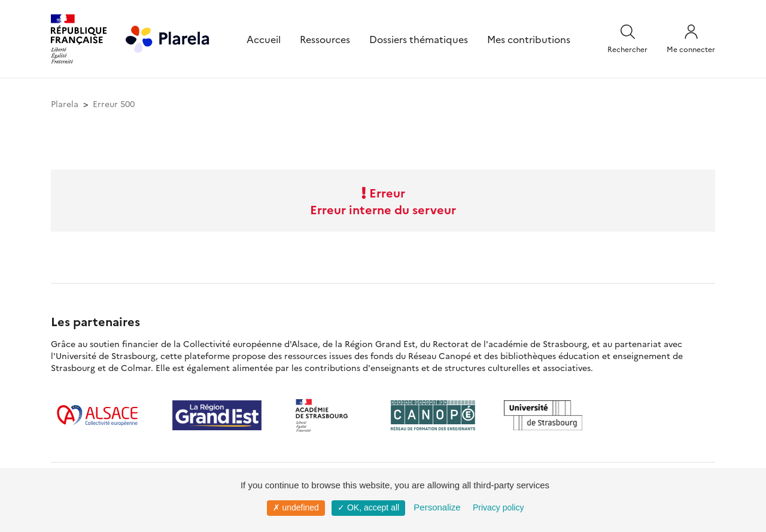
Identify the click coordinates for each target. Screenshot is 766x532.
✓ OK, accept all (368, 507)
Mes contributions (529, 39)
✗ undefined (296, 507)
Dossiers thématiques (419, 39)
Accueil (264, 39)
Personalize (437, 507)
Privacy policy (498, 507)
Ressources (325, 39)
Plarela (65, 104)
